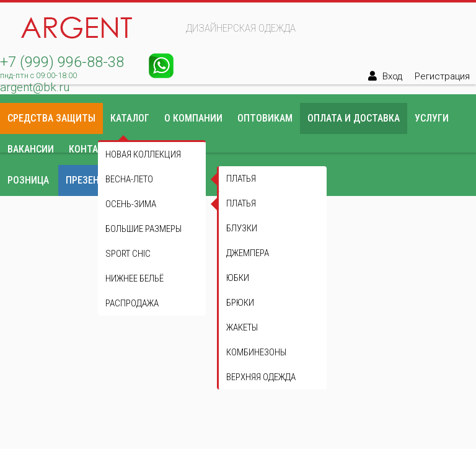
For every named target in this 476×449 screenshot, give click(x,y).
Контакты (93, 149)
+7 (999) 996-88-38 (62, 62)
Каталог (130, 118)
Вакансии (31, 149)
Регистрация (442, 76)
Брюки (240, 303)
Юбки (238, 278)
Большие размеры (143, 229)
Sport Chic (128, 254)
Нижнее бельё (134, 278)
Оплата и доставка (354, 118)
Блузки (242, 228)
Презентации (97, 180)
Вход (392, 76)
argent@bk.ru (35, 87)
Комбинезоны (256, 352)
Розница (28, 180)
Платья (241, 203)
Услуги (432, 118)
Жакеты (242, 327)
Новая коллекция (143, 154)
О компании (193, 118)
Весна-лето (129, 179)
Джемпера (248, 253)
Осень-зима (131, 204)
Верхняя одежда (261, 377)
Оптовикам (265, 118)
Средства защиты (51, 118)
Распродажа (132, 303)
